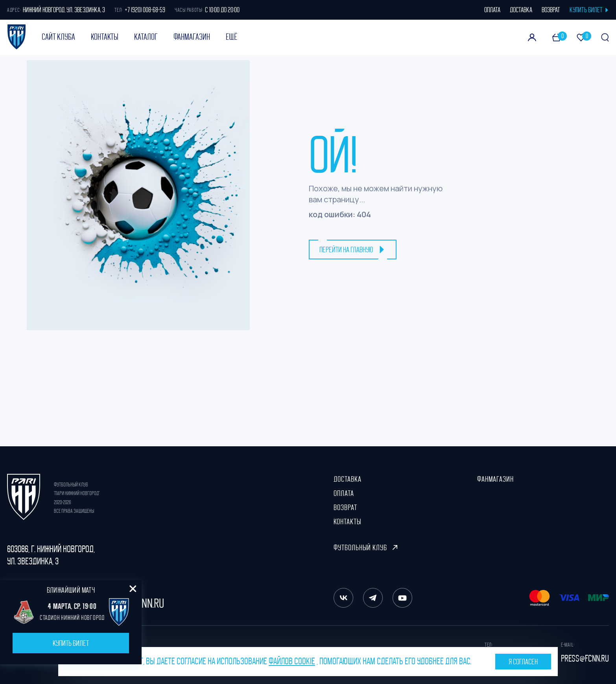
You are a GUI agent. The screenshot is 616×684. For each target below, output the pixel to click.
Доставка (348, 479)
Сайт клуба (58, 37)
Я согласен (523, 662)
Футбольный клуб (365, 547)
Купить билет (71, 643)
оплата (492, 10)
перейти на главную (353, 250)
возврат (551, 10)
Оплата (344, 493)
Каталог (146, 37)
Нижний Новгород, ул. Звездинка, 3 (64, 10)
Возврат (345, 507)
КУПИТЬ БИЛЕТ (589, 10)
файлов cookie (292, 661)
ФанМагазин (192, 37)
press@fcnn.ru (585, 658)
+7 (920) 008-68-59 (145, 10)
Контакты (105, 37)
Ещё (232, 37)
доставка (521, 10)
